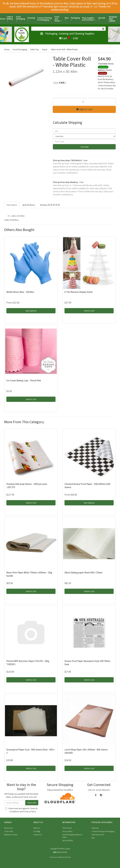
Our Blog (37, 831)
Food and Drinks (58, 19)
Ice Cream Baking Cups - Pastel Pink (24, 380)
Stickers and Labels (113, 19)
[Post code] (84, 142)
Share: (60, 83)
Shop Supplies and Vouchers (89, 19)
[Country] (84, 136)
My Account (9, 828)
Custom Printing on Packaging (44, 19)
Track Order (9, 831)
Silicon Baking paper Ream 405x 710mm (83, 573)
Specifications (29, 205)
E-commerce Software (57, 857)
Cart (68, 38)
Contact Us (38, 835)
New (67, 19)
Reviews (50, 205)
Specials (102, 19)
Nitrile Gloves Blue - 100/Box (20, 292)
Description (12, 205)
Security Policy (68, 840)
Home (3, 19)
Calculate (84, 147)
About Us (37, 828)
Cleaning (31, 19)
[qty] (84, 131)
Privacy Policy (30, 811)
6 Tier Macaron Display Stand (78, 292)
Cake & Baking (10, 19)
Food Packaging (21, 19)
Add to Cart (84, 109)
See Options (31, 311)
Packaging (75, 19)
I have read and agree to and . (21, 810)
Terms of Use (67, 828)
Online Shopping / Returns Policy (72, 836)
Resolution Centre (11, 835)
